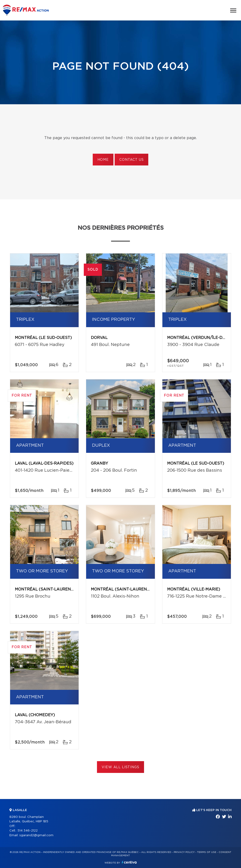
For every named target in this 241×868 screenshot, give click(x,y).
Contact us (131, 160)
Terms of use (207, 852)
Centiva (129, 862)
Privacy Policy (184, 852)
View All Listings (120, 767)
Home (103, 160)
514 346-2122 (28, 831)
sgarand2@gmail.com (36, 835)
